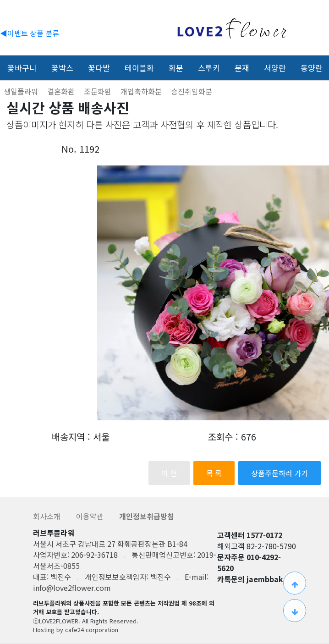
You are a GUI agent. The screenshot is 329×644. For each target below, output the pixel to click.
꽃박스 (62, 68)
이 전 (169, 473)
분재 (242, 68)
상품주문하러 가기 (280, 473)
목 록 (214, 473)
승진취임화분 (192, 91)
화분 (176, 68)
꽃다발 (99, 68)
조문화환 (99, 91)
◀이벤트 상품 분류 (30, 33)
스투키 (209, 68)
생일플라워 (22, 91)
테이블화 (139, 68)
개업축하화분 (142, 91)
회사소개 (48, 516)
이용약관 (91, 516)
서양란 (275, 68)
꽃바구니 (22, 68)
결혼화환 (62, 91)
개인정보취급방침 (147, 516)
